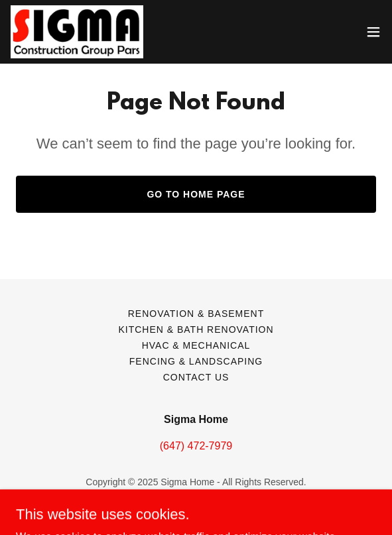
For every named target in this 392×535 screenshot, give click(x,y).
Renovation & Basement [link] (196, 314)
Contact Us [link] (196, 377)
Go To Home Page (196, 194)
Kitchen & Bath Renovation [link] (196, 329)
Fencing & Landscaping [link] (196, 361)
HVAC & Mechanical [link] (196, 345)
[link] (77, 32)
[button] (373, 32)
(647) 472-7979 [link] (196, 446)
